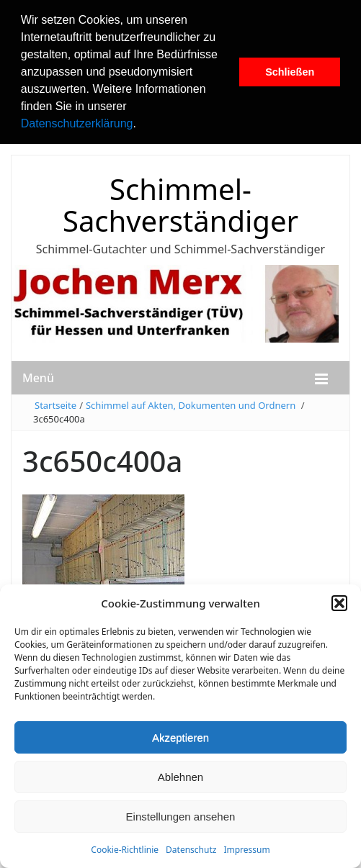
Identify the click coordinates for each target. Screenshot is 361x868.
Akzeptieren (180, 737)
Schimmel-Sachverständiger (180, 205)
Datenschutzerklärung (77, 123)
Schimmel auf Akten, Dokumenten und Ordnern (191, 405)
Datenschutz (191, 850)
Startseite (55, 405)
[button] (141, 125)
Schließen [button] (290, 72)
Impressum (246, 850)
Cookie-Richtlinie (125, 850)
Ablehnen (180, 777)
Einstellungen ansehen (181, 817)
